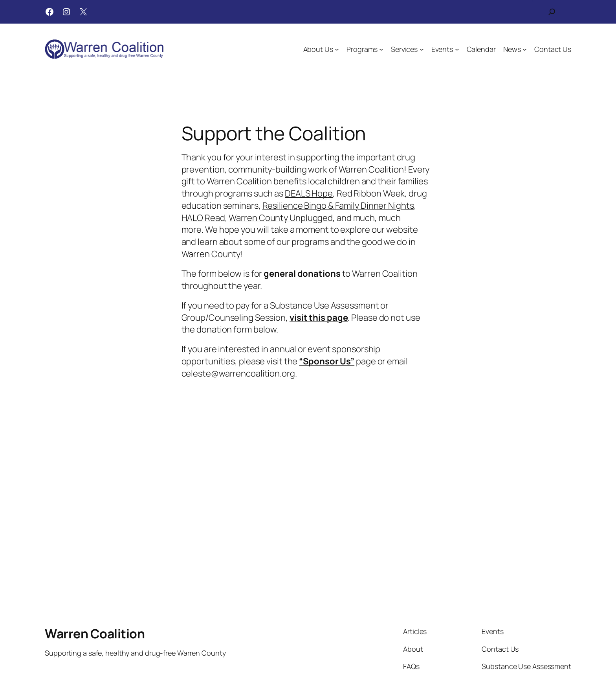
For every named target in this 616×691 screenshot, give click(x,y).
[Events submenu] (457, 49)
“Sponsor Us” (327, 361)
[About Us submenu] (337, 49)
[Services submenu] (422, 49)
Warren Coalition (95, 634)
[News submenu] (525, 49)
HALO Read (203, 218)
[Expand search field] (552, 12)
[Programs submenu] (381, 49)
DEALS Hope (309, 193)
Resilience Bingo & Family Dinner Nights (338, 206)
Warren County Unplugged (281, 218)
